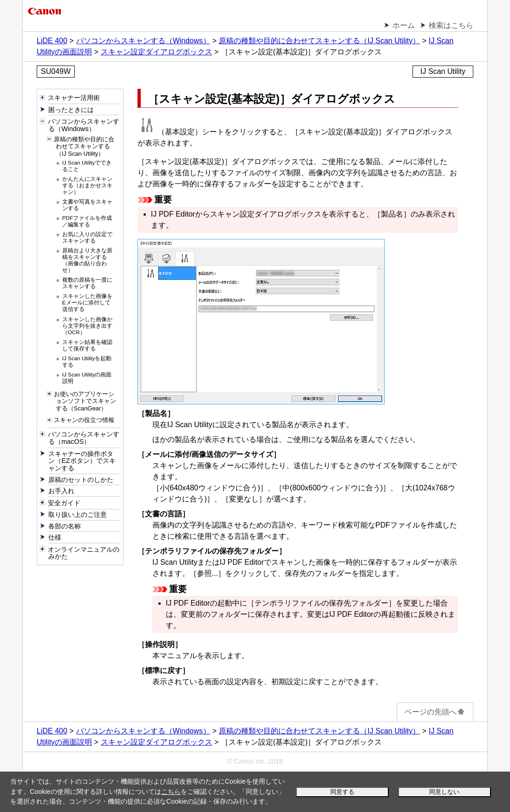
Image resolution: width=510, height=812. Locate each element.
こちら (171, 792)
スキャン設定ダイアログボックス (157, 52)
